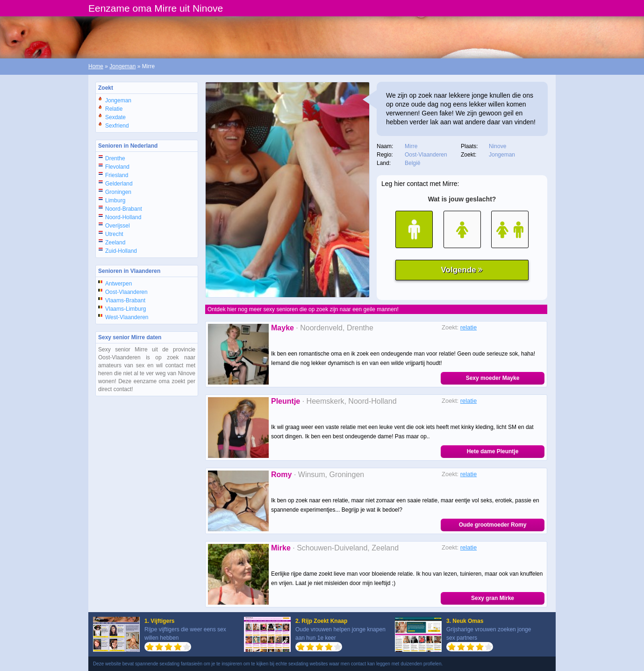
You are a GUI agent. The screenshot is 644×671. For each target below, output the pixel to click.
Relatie (114, 109)
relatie (469, 327)
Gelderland (119, 184)
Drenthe (115, 158)
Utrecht (114, 234)
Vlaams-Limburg (125, 309)
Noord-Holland (123, 217)
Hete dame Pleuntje (493, 451)
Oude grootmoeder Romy (493, 525)
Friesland (117, 175)
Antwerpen (118, 284)
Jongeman (122, 66)
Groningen (118, 192)
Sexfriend (117, 126)
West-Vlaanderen (127, 317)
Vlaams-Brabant (125, 300)
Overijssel (118, 226)
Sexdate (115, 117)
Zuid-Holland (121, 251)
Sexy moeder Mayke (493, 378)
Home (96, 66)
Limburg (115, 200)
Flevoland (117, 167)
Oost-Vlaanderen (126, 292)
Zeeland (115, 243)
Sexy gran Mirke (493, 598)
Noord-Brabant (124, 209)
